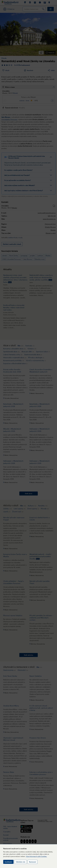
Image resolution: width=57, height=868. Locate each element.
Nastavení (33, 862)
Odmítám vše (21, 862)
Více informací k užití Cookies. (37, 856)
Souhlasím (8, 862)
